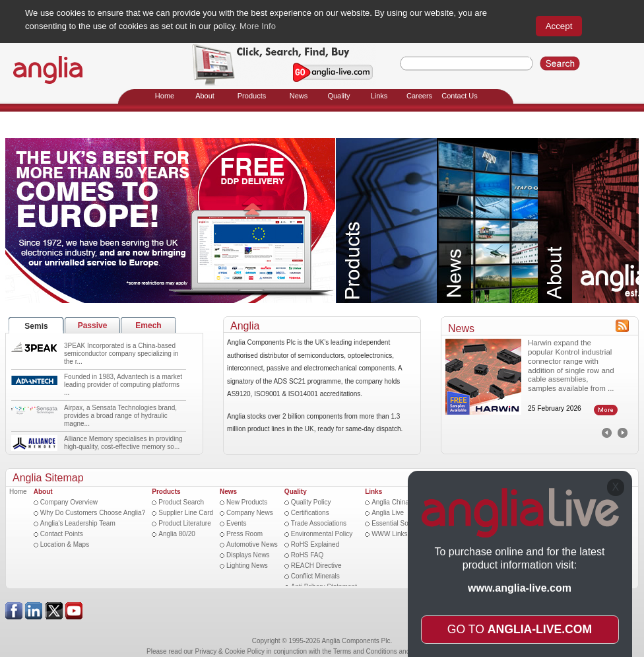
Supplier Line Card (186, 513)
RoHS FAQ (307, 555)
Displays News (248, 555)
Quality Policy (311, 502)
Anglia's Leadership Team (78, 523)
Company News (250, 513)
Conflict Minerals (315, 576)
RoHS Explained (315, 544)
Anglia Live (388, 513)
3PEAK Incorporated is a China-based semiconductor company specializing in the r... (121, 354)
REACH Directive (316, 566)
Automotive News (252, 544)
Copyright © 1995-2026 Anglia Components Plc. (322, 641)
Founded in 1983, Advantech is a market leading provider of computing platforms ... (123, 385)
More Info (258, 26)
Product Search (181, 502)
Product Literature (185, 523)
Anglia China (390, 502)
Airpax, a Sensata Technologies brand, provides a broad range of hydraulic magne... (120, 416)
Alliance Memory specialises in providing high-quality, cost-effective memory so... (123, 443)
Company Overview (69, 502)
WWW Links (389, 534)
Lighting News (247, 566)
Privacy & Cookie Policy (230, 651)
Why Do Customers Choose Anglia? (93, 513)
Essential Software (399, 523)
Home (18, 492)
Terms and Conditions (365, 651)
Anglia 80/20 (177, 534)
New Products (247, 502)
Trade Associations (319, 523)
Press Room (244, 534)
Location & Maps (65, 544)
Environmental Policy (322, 534)
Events (237, 523)
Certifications (310, 513)
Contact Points (62, 534)
